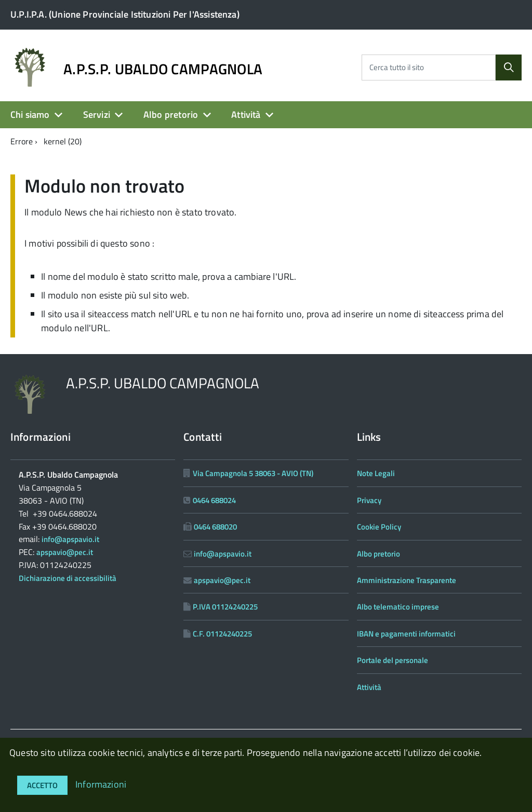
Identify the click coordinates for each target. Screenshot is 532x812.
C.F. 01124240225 (222, 634)
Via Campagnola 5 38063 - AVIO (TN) (253, 473)
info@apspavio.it (70, 539)
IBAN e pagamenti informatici (406, 634)
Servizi (97, 114)
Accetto (42, 785)
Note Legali (376, 473)
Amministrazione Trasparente (407, 580)
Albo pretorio (171, 114)
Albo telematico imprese (398, 607)
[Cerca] (509, 67)
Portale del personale (393, 660)
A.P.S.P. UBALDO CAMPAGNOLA (163, 69)
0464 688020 (215, 527)
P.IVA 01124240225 (225, 607)
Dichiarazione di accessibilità (68, 578)
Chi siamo (30, 114)
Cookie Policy (379, 527)
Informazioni (101, 784)
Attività (246, 114)
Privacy (369, 500)
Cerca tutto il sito (397, 67)
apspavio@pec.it (65, 552)
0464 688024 (214, 500)
